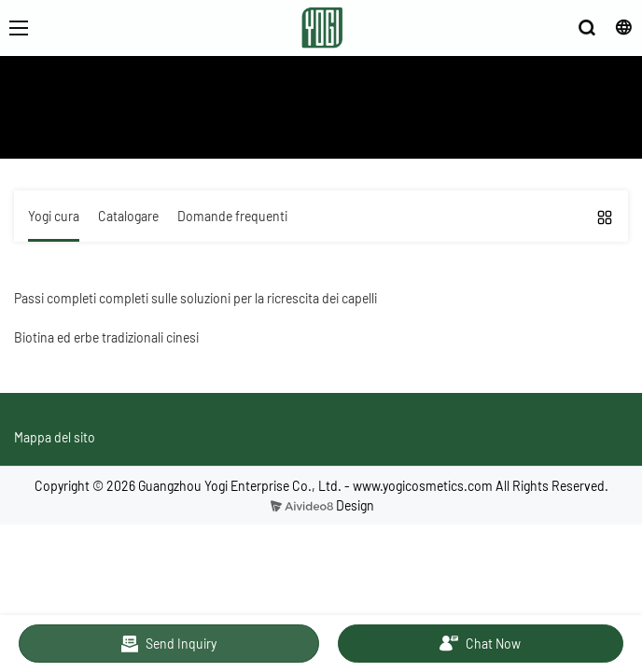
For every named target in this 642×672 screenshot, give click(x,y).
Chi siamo (101, 130)
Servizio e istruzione (197, 130)
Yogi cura (291, 130)
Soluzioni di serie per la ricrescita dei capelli (449, 130)
